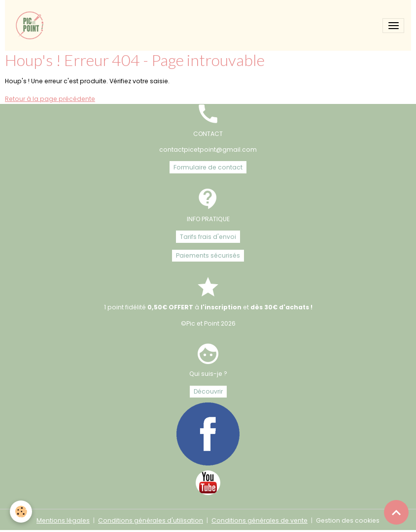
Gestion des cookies (348, 520)
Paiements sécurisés (208, 255)
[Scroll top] (396, 512)
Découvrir (208, 391)
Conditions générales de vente (260, 520)
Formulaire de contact (208, 167)
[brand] (32, 25)
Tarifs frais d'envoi (208, 237)
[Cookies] (21, 512)
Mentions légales (63, 520)
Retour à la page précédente (50, 99)
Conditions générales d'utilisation (151, 520)
